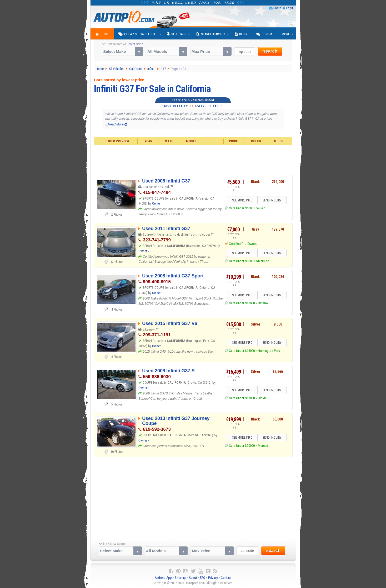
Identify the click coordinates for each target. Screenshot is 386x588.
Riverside (263, 261)
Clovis (262, 398)
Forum (264, 34)
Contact (226, 578)
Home (102, 34)
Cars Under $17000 (242, 398)
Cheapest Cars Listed (138, 34)
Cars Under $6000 (241, 208)
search (270, 51)
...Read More (116, 124)
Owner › (157, 203)
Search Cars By (210, 34)
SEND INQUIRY (272, 200)
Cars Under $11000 (242, 303)
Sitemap (180, 578)
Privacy (213, 578)
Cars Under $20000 (242, 446)
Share (277, 8)
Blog (241, 34)
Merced (263, 446)
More (286, 34)
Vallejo (261, 208)
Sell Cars (177, 34)
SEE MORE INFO (242, 200)
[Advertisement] (193, 159)
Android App (163, 578)
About (193, 578)
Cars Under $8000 (241, 261)
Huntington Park (269, 351)
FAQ (203, 578)
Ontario (263, 303)
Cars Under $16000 (242, 351)
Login (290, 8)
